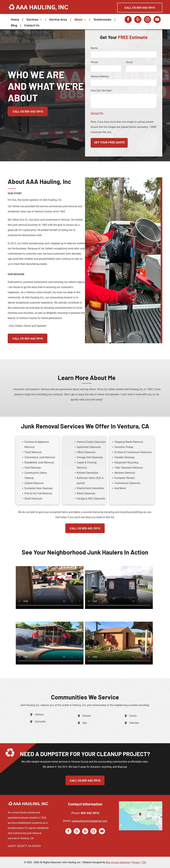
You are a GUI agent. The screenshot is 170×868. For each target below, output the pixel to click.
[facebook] (128, 20)
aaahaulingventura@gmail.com (89, 821)
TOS (144, 862)
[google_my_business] (85, 832)
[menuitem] (15, 20)
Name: (94, 48)
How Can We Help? (101, 91)
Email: (130, 62)
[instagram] (147, 20)
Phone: (95, 62)
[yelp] (138, 20)
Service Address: (100, 76)
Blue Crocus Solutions (118, 862)
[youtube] (157, 20)
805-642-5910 (90, 813)
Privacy (136, 862)
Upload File (97, 113)
